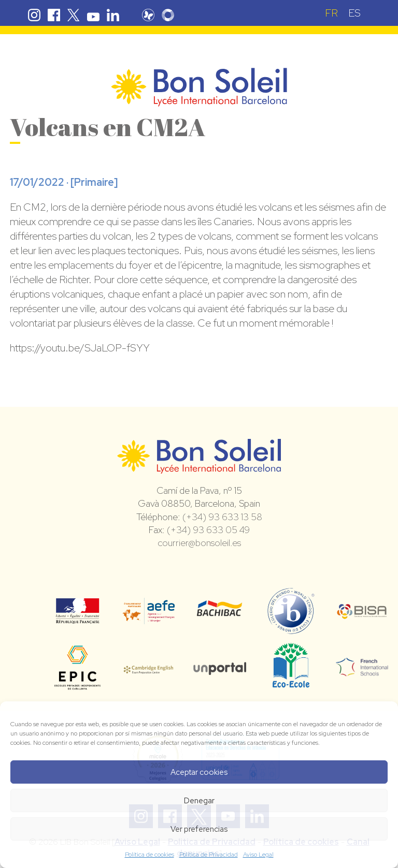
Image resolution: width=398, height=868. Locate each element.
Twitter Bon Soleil (74, 15)
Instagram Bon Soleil (34, 15)
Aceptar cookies (199, 772)
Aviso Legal (258, 855)
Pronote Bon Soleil (151, 15)
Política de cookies (150, 855)
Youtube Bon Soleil (93, 15)
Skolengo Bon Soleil (170, 15)
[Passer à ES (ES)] (354, 13)
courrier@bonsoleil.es (199, 543)
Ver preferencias (199, 829)
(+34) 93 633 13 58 (222, 517)
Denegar (199, 801)
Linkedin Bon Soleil (113, 15)
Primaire (94, 182)
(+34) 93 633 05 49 (208, 530)
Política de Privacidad (209, 855)
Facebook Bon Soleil (54, 15)
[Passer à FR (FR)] (331, 13)
